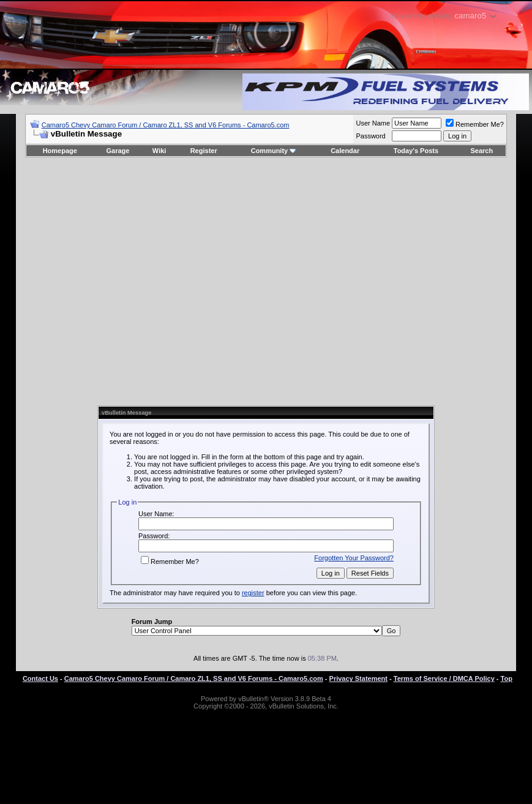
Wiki (159, 151)
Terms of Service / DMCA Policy (444, 678)
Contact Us (40, 678)
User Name (373, 123)
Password (370, 136)
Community (274, 151)
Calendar (345, 151)
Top (507, 678)
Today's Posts (416, 151)
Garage (118, 151)
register (253, 593)
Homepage (60, 151)
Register (204, 151)
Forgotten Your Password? (354, 558)
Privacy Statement (358, 678)
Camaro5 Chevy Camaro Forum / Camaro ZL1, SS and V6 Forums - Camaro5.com (166, 125)
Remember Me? (475, 124)
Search (482, 151)
